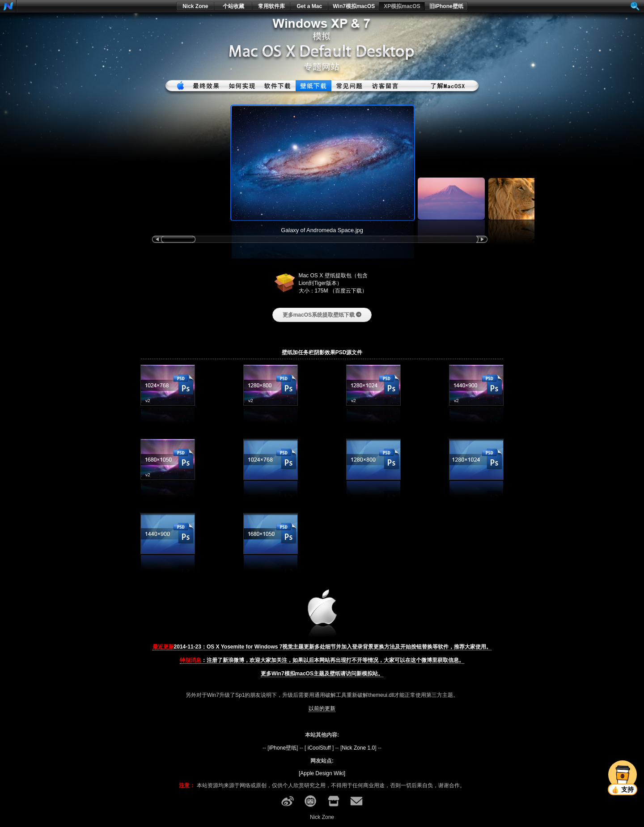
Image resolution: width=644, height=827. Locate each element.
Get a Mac (309, 6)
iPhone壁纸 (283, 748)
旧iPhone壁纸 (446, 6)
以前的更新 (322, 708)
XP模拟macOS (402, 6)
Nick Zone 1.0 (358, 748)
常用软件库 (271, 6)
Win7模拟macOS (354, 6)
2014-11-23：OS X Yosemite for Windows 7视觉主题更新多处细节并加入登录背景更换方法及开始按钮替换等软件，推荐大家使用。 (322, 647)
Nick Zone (195, 6)
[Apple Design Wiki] (322, 773)
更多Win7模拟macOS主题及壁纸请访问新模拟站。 (322, 674)
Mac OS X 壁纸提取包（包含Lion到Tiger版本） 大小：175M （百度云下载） (333, 283)
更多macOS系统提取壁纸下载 (322, 315)
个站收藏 (233, 6)
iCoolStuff (319, 748)
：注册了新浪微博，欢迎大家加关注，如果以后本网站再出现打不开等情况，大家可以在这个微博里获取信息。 (322, 660)
